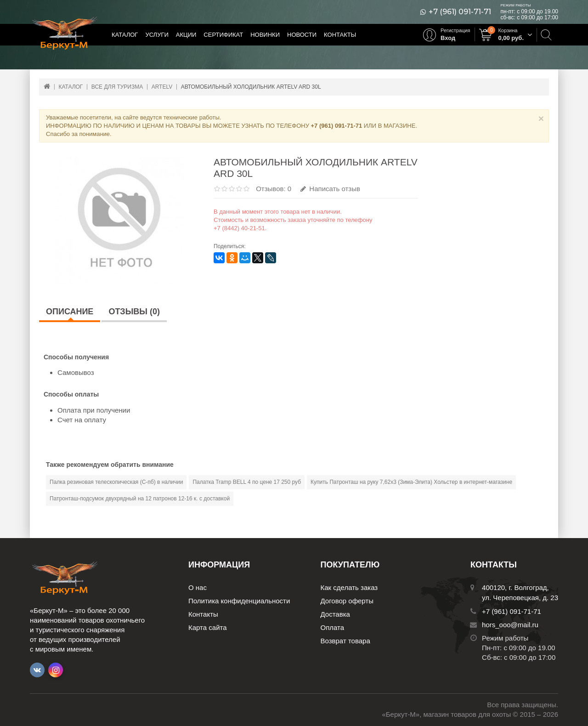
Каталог (125, 35)
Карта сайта (208, 627)
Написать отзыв (330, 189)
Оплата (333, 627)
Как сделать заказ (349, 587)
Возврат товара (345, 641)
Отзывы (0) (134, 312)
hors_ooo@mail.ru (510, 625)
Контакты (340, 35)
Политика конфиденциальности (239, 601)
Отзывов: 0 (274, 189)
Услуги (157, 35)
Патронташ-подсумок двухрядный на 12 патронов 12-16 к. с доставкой (140, 499)
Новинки (265, 35)
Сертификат (223, 35)
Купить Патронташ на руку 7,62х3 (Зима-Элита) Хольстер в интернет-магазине (411, 482)
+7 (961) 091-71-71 (460, 12)
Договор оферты (347, 601)
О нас (198, 587)
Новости (302, 35)
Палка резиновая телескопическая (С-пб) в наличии (116, 482)
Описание (70, 312)
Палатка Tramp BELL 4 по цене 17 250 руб (247, 482)
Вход (448, 38)
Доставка (335, 614)
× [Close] (541, 118)
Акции (186, 35)
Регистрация (455, 30)
